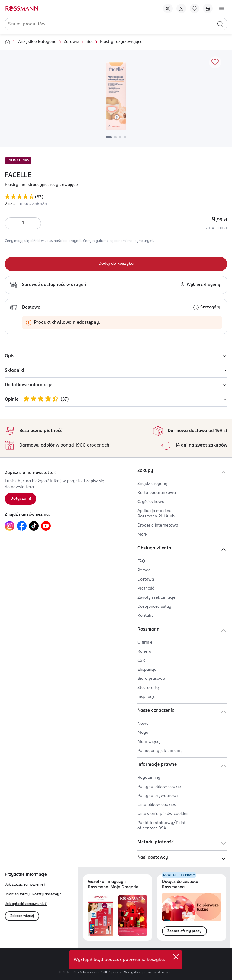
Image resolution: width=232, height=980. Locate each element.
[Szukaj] (221, 24)
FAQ (141, 561)
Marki (143, 535)
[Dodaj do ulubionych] (215, 62)
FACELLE (18, 175)
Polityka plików (159, 787)
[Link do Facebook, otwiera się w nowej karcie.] (22, 526)
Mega (143, 733)
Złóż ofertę (148, 688)
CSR (141, 661)
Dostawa (146, 579)
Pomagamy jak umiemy (160, 751)
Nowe (143, 724)
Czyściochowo (151, 502)
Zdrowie (71, 42)
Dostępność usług (154, 607)
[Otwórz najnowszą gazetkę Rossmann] (100, 916)
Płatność (146, 589)
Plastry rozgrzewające (121, 42)
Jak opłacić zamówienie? (26, 904)
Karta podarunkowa (157, 493)
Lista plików (157, 805)
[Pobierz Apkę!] (168, 8)
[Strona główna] (8, 42)
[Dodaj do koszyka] (116, 264)
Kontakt (145, 616)
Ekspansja (147, 670)
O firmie (145, 643)
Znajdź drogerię (152, 484)
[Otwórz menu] (222, 8)
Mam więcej (149, 742)
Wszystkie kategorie (37, 42)
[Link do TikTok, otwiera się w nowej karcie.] (34, 526)
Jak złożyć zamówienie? (25, 885)
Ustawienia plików (163, 814)
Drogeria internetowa (158, 525)
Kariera (144, 652)
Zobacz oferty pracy (184, 931)
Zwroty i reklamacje (156, 598)
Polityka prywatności (158, 796)
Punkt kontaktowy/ (161, 826)
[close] (176, 957)
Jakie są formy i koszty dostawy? (33, 894)
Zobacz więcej (22, 916)
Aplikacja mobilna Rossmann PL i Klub (156, 514)
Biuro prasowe (151, 679)
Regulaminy (149, 778)
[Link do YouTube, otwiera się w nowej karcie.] (46, 526)
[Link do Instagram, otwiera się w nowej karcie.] (10, 526)
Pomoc (144, 570)
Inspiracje (147, 697)
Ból (90, 42)
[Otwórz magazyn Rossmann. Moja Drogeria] (133, 916)
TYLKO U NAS (18, 161)
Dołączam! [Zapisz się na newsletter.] (21, 499)
